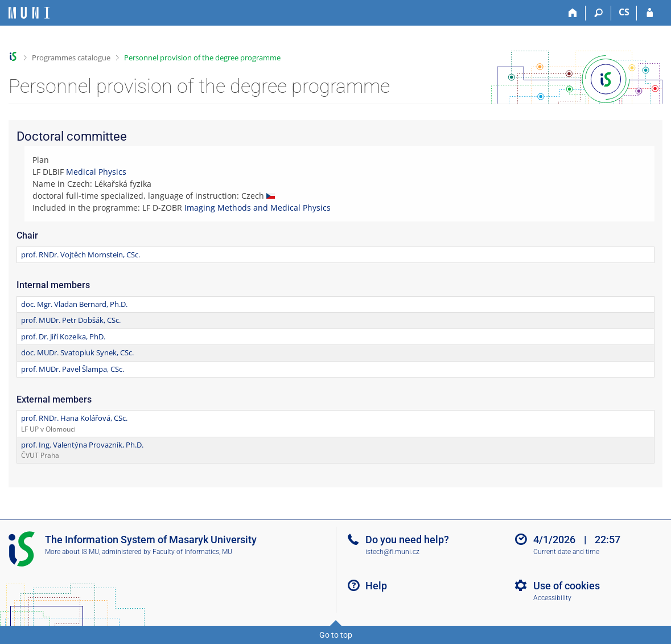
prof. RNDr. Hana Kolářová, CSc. (74, 418)
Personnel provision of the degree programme (202, 58)
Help (376, 586)
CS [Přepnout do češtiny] (624, 12)
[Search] (598, 13)
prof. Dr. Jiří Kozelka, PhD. (63, 337)
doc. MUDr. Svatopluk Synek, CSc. (77, 352)
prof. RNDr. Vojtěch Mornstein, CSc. (81, 255)
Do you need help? (407, 540)
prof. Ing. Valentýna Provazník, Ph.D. (82, 445)
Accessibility (552, 598)
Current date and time (566, 552)
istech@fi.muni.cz (392, 552)
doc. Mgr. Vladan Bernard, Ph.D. (74, 304)
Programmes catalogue (71, 58)
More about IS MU (72, 552)
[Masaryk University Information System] (29, 13)
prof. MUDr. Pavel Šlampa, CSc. (73, 369)
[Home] (573, 13)
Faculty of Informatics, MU (192, 552)
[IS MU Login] (650, 13)
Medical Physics (96, 172)
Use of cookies (567, 586)
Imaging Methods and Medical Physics (258, 208)
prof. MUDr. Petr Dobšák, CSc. (71, 320)
